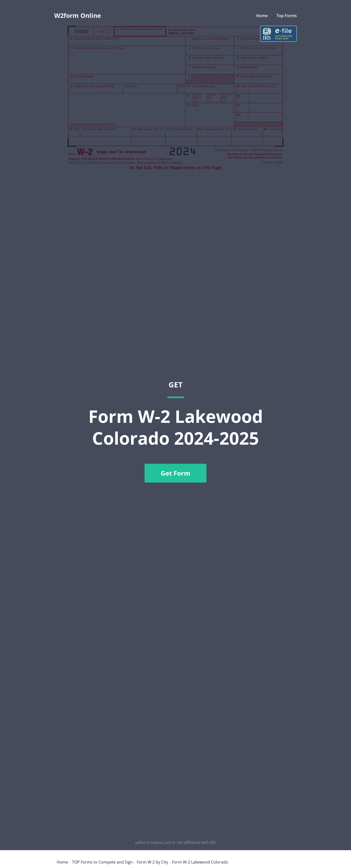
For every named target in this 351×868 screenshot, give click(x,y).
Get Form (175, 473)
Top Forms (287, 16)
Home (262, 16)
